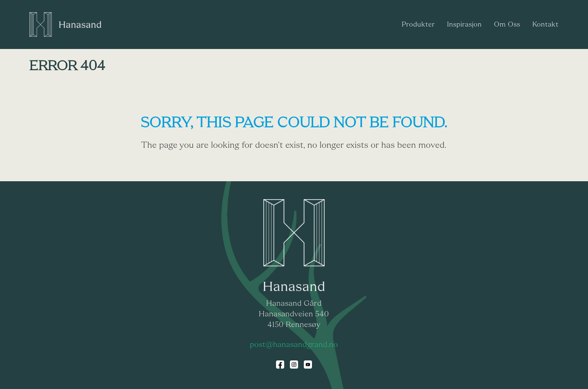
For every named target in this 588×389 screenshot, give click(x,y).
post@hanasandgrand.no (294, 345)
